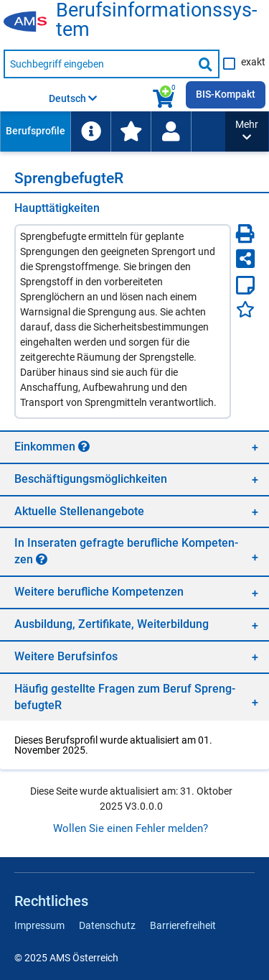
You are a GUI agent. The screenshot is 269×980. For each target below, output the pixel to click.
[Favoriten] (245, 309)
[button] (247, 131)
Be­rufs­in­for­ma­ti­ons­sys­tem (156, 20)
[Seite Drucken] (245, 234)
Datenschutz (107, 925)
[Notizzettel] (245, 285)
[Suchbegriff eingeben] (98, 64)
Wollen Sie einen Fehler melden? (131, 828)
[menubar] (113, 131)
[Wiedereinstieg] (171, 131)
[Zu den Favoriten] (131, 131)
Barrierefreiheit (183, 925)
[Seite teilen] (245, 259)
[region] (134, 447)
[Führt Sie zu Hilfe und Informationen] (90, 131)
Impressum (39, 925)
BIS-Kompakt (226, 94)
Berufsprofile (36, 131)
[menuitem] (35, 131)
